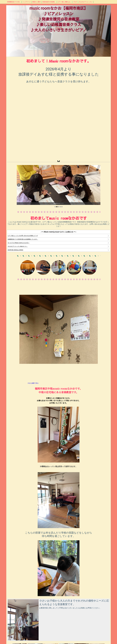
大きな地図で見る (33, 383)
